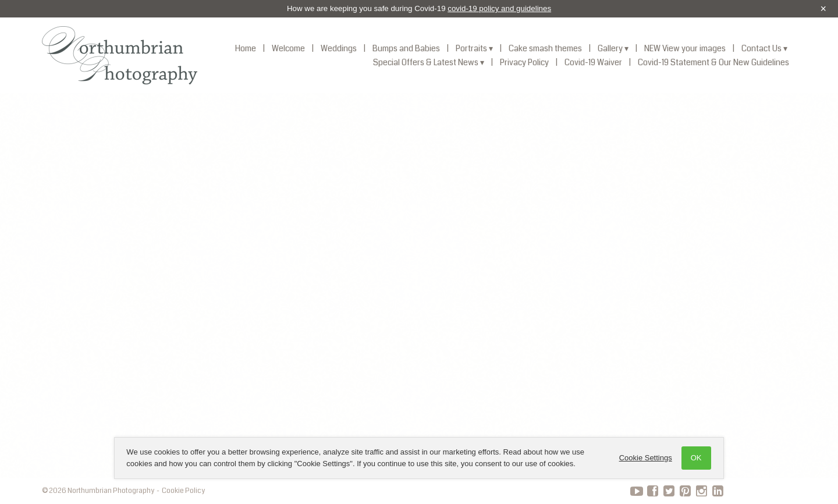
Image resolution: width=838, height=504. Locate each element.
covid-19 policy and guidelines (499, 8)
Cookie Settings (643, 458)
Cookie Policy (183, 491)
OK (694, 458)
